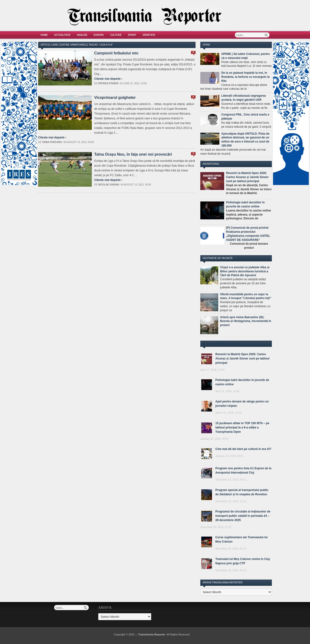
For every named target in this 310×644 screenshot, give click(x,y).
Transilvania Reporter (152, 634)
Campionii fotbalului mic (116, 53)
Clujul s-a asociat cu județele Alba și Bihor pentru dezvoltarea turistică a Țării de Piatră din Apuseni (245, 271)
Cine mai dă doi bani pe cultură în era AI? (243, 449)
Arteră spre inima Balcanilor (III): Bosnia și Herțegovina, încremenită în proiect (246, 321)
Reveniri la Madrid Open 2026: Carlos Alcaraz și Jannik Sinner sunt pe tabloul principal (247, 177)
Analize (82, 35)
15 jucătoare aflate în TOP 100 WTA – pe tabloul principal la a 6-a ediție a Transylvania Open (242, 428)
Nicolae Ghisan (109, 185)
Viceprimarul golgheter (115, 98)
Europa (99, 35)
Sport (132, 35)
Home (44, 35)
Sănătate (149, 35)
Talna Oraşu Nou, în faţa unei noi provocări (133, 154)
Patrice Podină (108, 83)
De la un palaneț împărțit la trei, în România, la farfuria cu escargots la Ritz (245, 77)
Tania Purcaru (52, 142)
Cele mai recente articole (221, 344)
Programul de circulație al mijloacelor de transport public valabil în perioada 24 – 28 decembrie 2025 (243, 516)
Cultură (116, 35)
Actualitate (62, 35)
